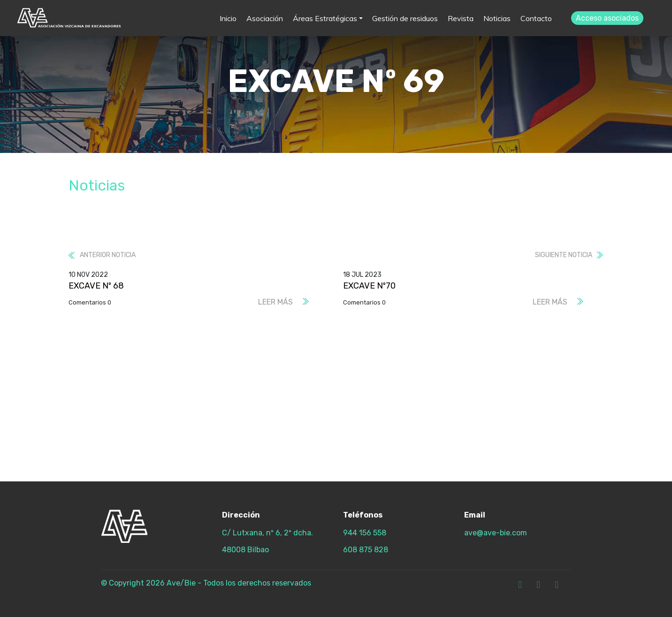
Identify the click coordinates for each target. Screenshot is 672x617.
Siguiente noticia (564, 255)
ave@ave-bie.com (496, 533)
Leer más (275, 302)
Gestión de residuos (405, 18)
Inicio (228, 18)
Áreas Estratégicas (325, 18)
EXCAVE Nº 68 (96, 286)
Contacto (536, 18)
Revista (461, 18)
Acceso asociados (607, 18)
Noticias (497, 18)
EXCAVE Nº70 (369, 286)
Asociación (265, 18)
